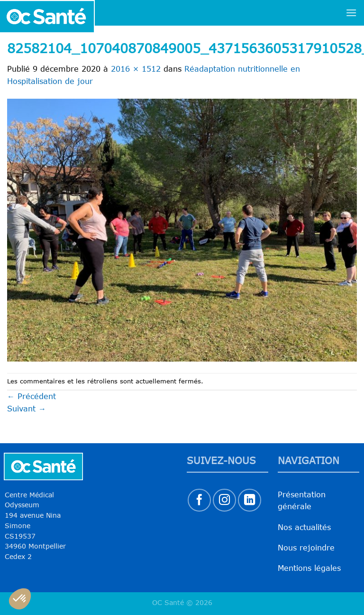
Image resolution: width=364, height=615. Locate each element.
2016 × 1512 (136, 69)
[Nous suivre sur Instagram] (224, 500)
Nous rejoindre (306, 548)
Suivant (27, 409)
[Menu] (351, 13)
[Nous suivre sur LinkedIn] (250, 500)
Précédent (32, 396)
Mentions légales (309, 568)
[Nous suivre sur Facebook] (199, 500)
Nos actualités (304, 527)
